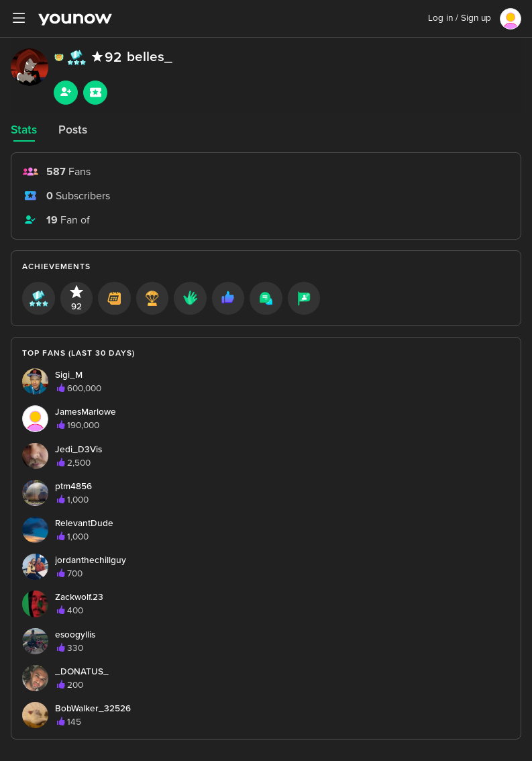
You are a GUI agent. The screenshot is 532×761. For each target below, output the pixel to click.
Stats (24, 130)
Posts (73, 130)
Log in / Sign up (460, 18)
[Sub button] (95, 93)
